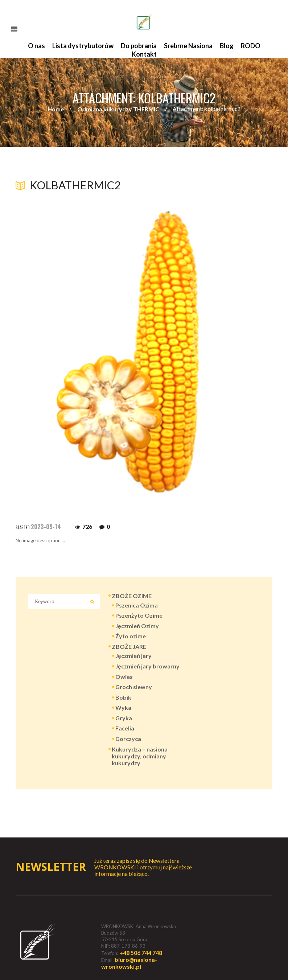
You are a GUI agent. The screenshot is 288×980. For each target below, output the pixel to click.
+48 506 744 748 (141, 953)
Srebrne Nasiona (188, 46)
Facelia (125, 728)
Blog (227, 46)
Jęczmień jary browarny (147, 666)
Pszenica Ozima (137, 605)
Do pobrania (139, 46)
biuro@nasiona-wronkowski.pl (129, 963)
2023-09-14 (46, 527)
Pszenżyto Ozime (139, 615)
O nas (36, 46)
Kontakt (144, 54)
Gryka (124, 718)
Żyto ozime (131, 636)
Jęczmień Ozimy (137, 626)
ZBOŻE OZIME (132, 596)
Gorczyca (128, 739)
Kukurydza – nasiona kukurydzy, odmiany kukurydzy (140, 756)
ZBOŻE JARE (129, 647)
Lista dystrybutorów (83, 46)
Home (56, 109)
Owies (124, 677)
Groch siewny (134, 687)
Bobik (123, 697)
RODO (251, 46)
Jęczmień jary (133, 656)
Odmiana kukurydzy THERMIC (118, 109)
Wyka (123, 707)
